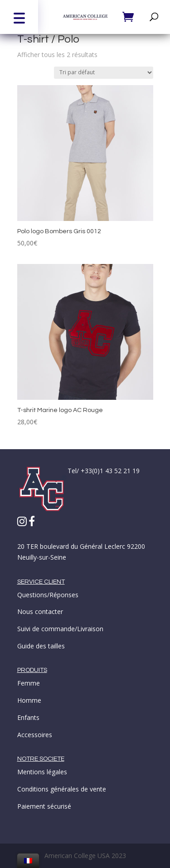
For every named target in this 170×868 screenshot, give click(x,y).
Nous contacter (40, 611)
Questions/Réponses (48, 595)
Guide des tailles (41, 646)
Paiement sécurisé (44, 806)
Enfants (28, 717)
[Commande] (104, 73)
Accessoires (35, 735)
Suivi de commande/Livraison (60, 629)
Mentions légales (42, 772)
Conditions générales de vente (62, 789)
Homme (29, 700)
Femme (29, 683)
